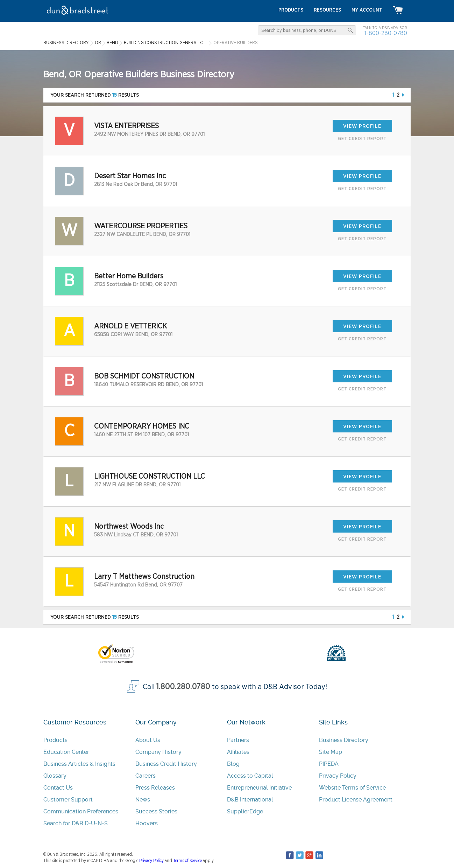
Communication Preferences (81, 811)
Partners (238, 740)
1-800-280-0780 (386, 33)
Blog (233, 764)
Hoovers (147, 823)
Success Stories (156, 811)
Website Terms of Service (352, 788)
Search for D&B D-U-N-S (76, 823)
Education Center (66, 752)
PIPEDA (329, 764)
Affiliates (238, 752)
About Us (148, 740)
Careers (146, 776)
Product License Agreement (356, 800)
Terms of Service (187, 861)
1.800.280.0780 (183, 687)
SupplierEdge (245, 811)
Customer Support (68, 800)
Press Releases (155, 788)
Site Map (331, 752)
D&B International (250, 800)
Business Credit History (166, 764)
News (143, 800)
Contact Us (58, 788)
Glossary (55, 776)
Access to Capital (250, 776)
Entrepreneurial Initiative (259, 788)
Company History (158, 752)
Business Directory (344, 740)
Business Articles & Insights (79, 764)
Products (55, 740)
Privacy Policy (338, 776)
